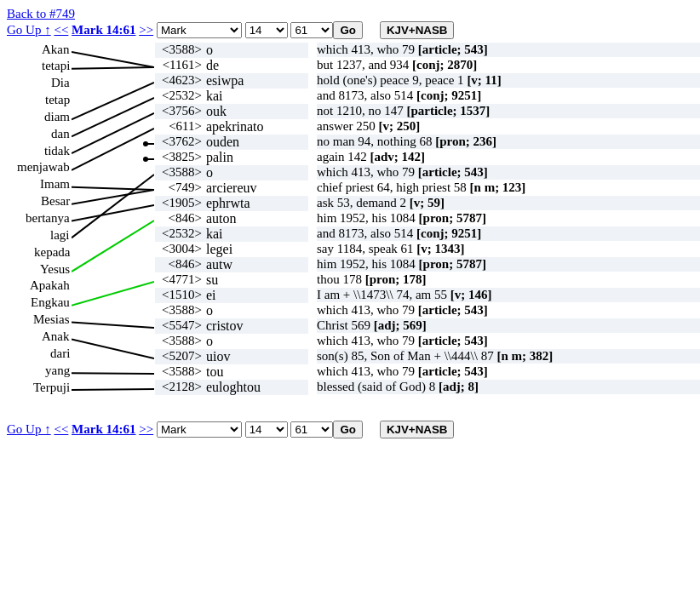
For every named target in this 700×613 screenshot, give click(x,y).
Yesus (55, 269)
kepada (52, 252)
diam (57, 117)
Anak (56, 336)
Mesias (52, 319)
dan (60, 134)
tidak (57, 151)
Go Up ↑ (29, 30)
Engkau (50, 302)
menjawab (43, 167)
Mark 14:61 (103, 30)
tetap (57, 100)
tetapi (56, 66)
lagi (60, 235)
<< (61, 30)
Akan (56, 49)
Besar (55, 201)
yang (57, 370)
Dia (60, 83)
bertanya (48, 218)
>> (146, 30)
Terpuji (52, 387)
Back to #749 (41, 14)
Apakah (50, 285)
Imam (55, 184)
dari (60, 353)
